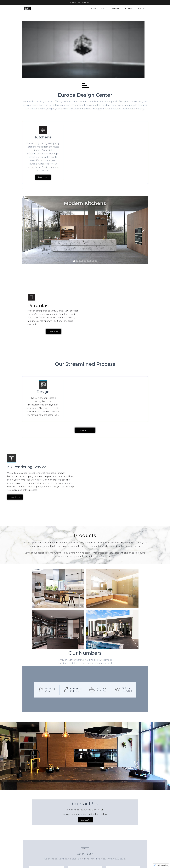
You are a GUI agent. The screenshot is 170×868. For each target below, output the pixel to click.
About (104, 8)
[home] (27, 8)
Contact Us (86, 831)
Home (93, 8)
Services (116, 8)
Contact (142, 8)
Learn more (85, 430)
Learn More (53, 342)
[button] (129, 8)
